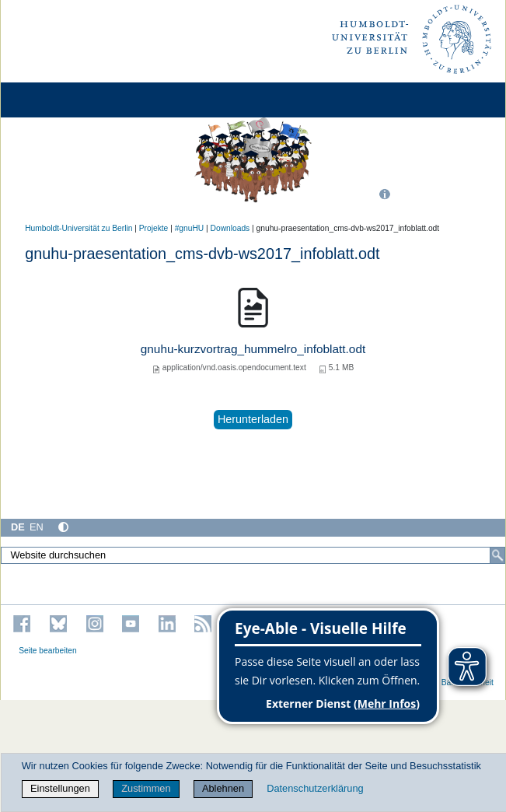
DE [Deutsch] (18, 527)
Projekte (154, 228)
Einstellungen (60, 788)
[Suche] (497, 555)
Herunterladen (253, 419)
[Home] (56, 100)
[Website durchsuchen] (253, 555)
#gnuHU (190, 228)
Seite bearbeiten (48, 651)
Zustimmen (146, 788)
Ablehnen (223, 788)
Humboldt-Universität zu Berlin (79, 228)
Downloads (230, 228)
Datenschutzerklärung (315, 788)
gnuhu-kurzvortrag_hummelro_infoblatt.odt (253, 349)
